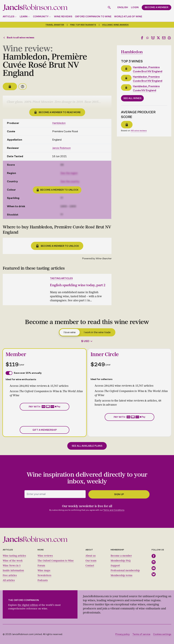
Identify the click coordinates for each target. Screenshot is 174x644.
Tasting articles (61, 278)
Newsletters (44, 575)
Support (115, 565)
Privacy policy (123, 634)
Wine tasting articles (14, 556)
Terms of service (141, 634)
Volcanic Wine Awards (115, 25)
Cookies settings (162, 634)
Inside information (13, 570)
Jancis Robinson (61, 148)
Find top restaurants (83, 25)
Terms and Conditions (114, 510)
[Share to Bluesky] (153, 38)
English (123, 7)
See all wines (132, 98)
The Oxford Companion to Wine (56, 560)
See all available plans (87, 446)
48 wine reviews (139, 130)
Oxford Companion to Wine (93, 17)
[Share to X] (158, 38)
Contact (90, 565)
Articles (8, 17)
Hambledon (59, 123)
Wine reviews (63, 17)
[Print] (169, 38)
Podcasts (43, 580)
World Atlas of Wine (128, 17)
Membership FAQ (121, 560)
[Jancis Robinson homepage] (35, 7)
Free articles (10, 575)
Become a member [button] (156, 7)
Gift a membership (45, 430)
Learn (24, 17)
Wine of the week (13, 560)
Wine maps (44, 570)
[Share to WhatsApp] (147, 38)
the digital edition (28, 605)
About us (91, 556)
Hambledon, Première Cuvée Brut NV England (148, 69)
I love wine (70, 332)
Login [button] (135, 7)
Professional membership (125, 570)
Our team (91, 560)
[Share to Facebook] (142, 38)
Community (41, 17)
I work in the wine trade (97, 332)
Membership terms (121, 575)
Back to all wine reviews (19, 38)
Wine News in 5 (12, 565)
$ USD (85, 341)
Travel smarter (55, 25)
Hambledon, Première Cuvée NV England (146, 88)
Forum (41, 565)
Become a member (121, 556)
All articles (9, 580)
